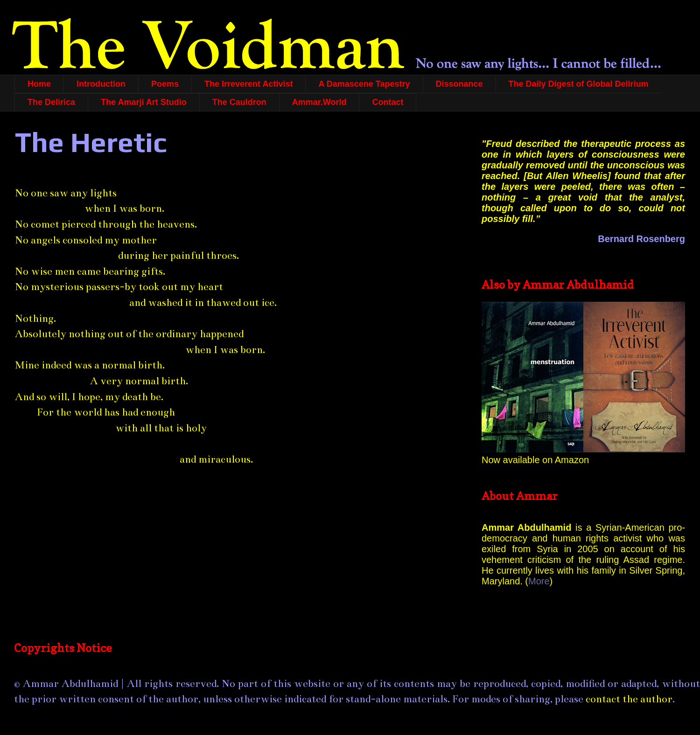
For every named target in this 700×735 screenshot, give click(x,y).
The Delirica (51, 102)
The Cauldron (239, 102)
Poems (165, 84)
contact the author (629, 699)
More (539, 581)
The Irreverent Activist (248, 84)
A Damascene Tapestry (364, 84)
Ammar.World (319, 102)
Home (39, 84)
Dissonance (459, 84)
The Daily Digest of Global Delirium (579, 84)
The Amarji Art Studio (144, 102)
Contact (388, 102)
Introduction (101, 84)
